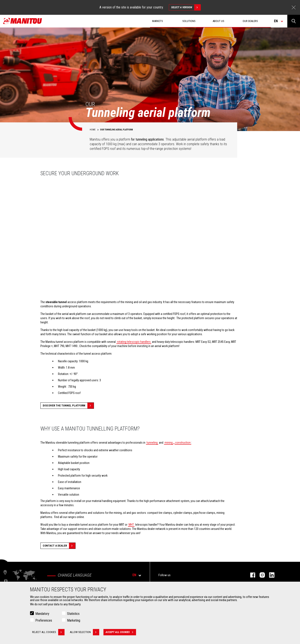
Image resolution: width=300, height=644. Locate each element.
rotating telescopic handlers (134, 342)
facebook (251, 575)
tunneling (152, 443)
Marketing (74, 620)
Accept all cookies (121, 632)
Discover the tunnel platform (68, 406)
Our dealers (250, 21)
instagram (260, 575)
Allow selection (85, 632)
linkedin (270, 575)
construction (183, 443)
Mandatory (42, 614)
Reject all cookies (48, 632)
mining (169, 443)
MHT (131, 525)
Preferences (44, 620)
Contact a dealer (59, 546)
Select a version (186, 7)
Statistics (73, 614)
